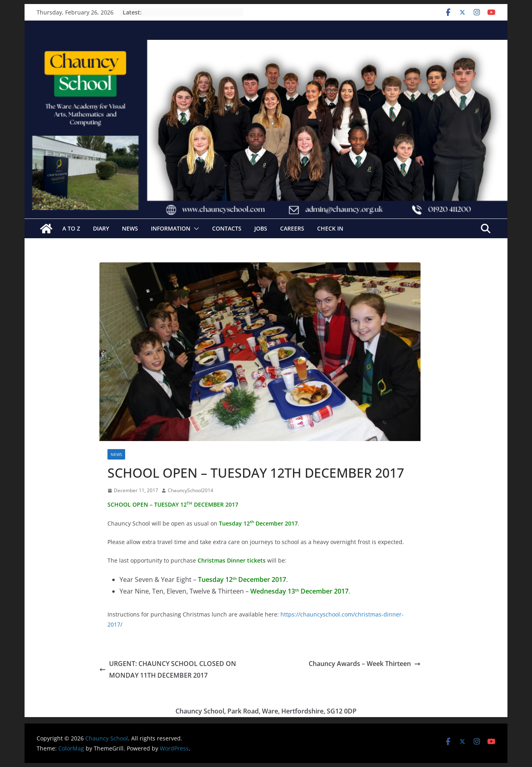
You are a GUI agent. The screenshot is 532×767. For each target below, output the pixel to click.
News (130, 228)
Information (171, 228)
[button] (195, 229)
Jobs (261, 228)
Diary (101, 228)
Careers (292, 228)
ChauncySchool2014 (191, 490)
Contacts (227, 228)
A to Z (71, 228)
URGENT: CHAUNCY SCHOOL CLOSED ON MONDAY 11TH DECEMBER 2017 (168, 669)
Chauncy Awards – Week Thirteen (365, 664)
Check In (330, 228)
